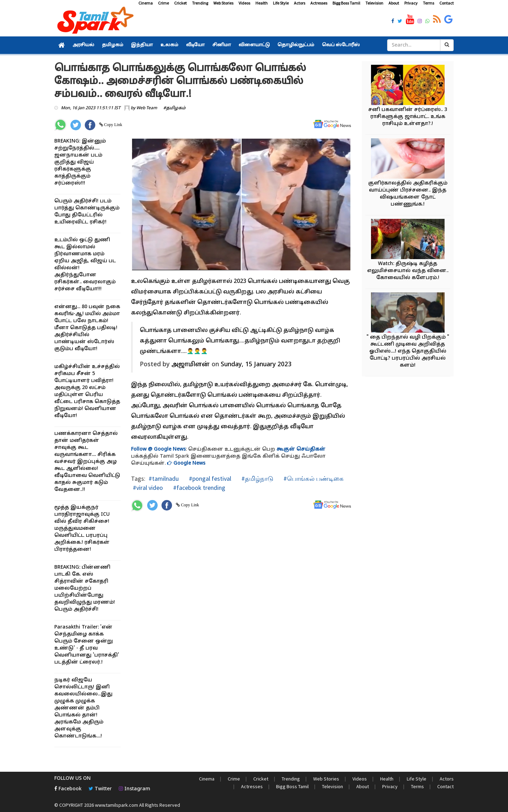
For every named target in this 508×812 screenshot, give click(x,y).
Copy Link (113, 125)
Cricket (180, 3)
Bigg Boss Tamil (346, 3)
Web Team (147, 108)
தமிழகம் (113, 45)
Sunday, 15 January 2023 (256, 365)
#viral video (148, 488)
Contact (447, 3)
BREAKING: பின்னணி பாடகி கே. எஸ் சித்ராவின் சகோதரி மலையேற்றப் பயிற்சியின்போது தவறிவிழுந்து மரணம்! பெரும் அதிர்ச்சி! (85, 588)
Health (262, 3)
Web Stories (223, 3)
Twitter (100, 789)
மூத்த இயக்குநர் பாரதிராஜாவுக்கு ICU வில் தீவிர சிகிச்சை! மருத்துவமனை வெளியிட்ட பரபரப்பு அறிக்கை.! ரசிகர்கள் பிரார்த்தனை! (82, 529)
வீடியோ (195, 45)
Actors (300, 3)
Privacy (411, 3)
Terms (428, 3)
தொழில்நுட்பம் (296, 45)
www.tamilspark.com (116, 805)
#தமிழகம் (174, 108)
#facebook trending (198, 488)
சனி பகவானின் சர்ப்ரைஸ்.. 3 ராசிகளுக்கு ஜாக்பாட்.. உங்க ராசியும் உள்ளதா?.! (408, 117)
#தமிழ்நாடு (257, 478)
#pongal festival (209, 478)
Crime (163, 3)
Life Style (281, 3)
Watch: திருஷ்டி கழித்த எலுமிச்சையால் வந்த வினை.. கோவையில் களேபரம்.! (408, 271)
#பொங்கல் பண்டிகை (313, 478)
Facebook (68, 789)
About (394, 3)
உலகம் (169, 45)
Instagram (135, 789)
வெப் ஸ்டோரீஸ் (341, 45)
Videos (244, 3)
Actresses (319, 3)
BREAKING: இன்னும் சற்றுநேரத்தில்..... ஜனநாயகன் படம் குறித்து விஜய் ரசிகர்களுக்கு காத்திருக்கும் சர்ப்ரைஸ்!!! (80, 162)
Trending (200, 3)
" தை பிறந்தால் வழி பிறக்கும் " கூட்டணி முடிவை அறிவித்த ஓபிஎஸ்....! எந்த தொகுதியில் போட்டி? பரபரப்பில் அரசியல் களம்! (408, 351)
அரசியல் (83, 45)
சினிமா (222, 45)
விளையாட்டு (254, 45)
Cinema (146, 3)
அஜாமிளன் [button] (191, 365)
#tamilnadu (164, 478)
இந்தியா (142, 45)
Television (374, 3)
